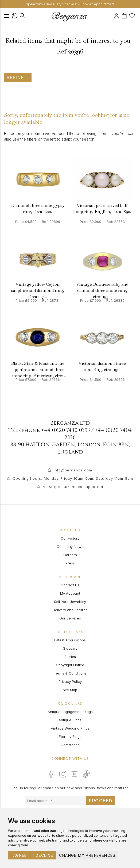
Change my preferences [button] (87, 855)
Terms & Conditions (70, 673)
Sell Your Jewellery (70, 602)
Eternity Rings (70, 737)
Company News (70, 547)
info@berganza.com (73, 470)
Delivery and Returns (70, 610)
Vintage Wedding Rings (70, 728)
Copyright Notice (70, 665)
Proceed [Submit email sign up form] (101, 801)
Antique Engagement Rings (70, 712)
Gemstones (70, 745)
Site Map (70, 690)
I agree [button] (19, 855)
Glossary (70, 648)
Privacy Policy (70, 681)
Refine (18, 77)
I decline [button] (43, 855)
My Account (70, 593)
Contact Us (70, 585)
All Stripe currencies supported (73, 487)
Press (70, 563)
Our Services (70, 618)
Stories (70, 657)
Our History (70, 538)
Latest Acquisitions (70, 640)
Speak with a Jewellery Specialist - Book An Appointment (70, 4)
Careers (70, 555)
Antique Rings (70, 720)
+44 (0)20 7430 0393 (66, 430)
